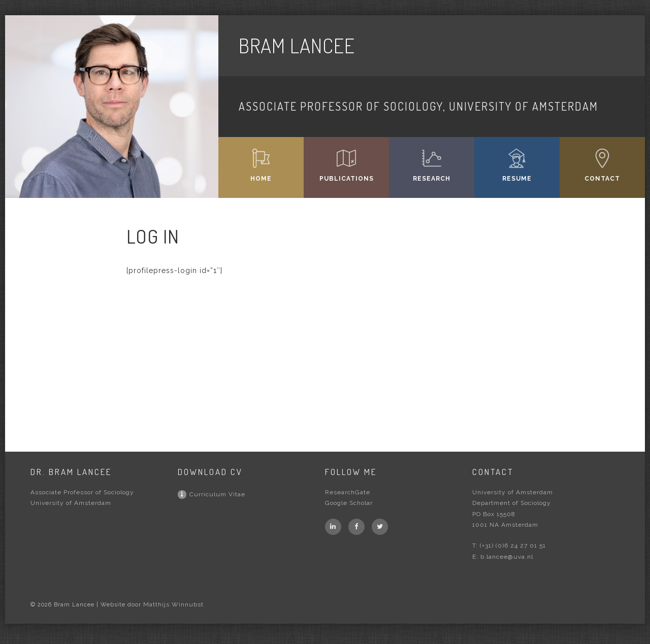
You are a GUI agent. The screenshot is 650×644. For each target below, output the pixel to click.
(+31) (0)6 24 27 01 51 (513, 546)
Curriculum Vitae (212, 495)
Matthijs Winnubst (173, 604)
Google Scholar (349, 503)
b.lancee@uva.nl (507, 557)
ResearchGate (348, 492)
